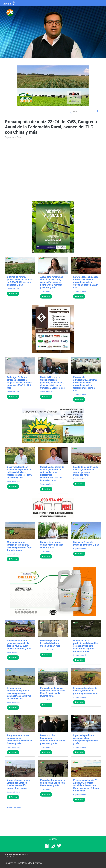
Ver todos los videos (14, 808)
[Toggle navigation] (101, 3)
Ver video (13, 294)
